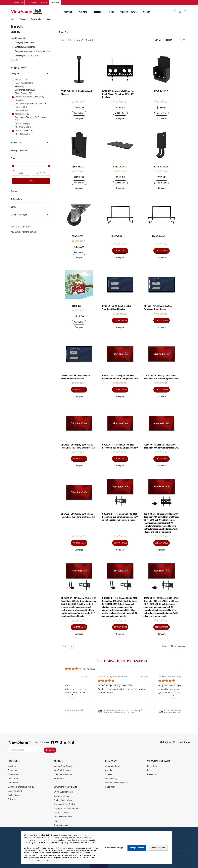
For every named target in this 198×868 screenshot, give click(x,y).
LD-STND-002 (159, 236)
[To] (41, 173)
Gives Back (110, 787)
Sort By (158, 40)
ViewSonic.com (17, 2)
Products (23, 19)
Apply (31, 181)
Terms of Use (90, 842)
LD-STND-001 (117, 236)
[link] (123, 712)
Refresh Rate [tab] (16, 199)
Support (147, 12)
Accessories (98, 12)
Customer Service (61, 796)
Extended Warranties (63, 817)
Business (44, 2)
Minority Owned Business (116, 783)
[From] (21, 173)
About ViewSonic (113, 766)
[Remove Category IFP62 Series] (13, 43)
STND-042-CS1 (120, 167)
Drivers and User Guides (64, 804)
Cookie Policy (74, 842)
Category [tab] (15, 74)
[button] (79, 119)
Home (13, 19)
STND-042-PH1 (161, 91)
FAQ (55, 821)
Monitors (68, 12)
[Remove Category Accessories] (13, 47)
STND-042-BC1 (161, 167)
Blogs (150, 770)
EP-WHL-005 (77, 236)
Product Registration (63, 800)
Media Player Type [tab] (19, 215)
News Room (153, 766)
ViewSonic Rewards (129, 12)
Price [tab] (13, 158)
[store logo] (26, 12)
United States (181, 742)
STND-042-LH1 (79, 167)
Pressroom (152, 775)
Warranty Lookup (61, 813)
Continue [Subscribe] (50, 750)
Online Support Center (63, 792)
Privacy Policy (63, 842)
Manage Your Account (63, 766)
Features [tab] (15, 191)
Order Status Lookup (63, 775)
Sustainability (111, 779)
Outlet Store (13, 779)
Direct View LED (15, 791)
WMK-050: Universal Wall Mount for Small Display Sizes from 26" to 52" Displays (118, 94)
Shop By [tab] (63, 32)
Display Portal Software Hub (66, 809)
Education (32, 2)
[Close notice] (168, 848)
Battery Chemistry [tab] (19, 151)
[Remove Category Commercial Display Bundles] (13, 51)
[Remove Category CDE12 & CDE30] (13, 56)
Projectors (82, 12)
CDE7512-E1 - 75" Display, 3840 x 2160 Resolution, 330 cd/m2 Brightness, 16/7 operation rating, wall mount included (120, 517)
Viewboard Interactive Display (21, 787)
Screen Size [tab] (16, 143)
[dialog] (99, 848)
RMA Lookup (59, 779)
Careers (109, 775)
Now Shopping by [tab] (18, 38)
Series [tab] (13, 207)
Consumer (56, 2)
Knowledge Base (61, 825)
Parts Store (13, 783)
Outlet (112, 12)
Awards (108, 770)
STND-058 (76, 306)
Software (12, 799)
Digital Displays (37, 19)
